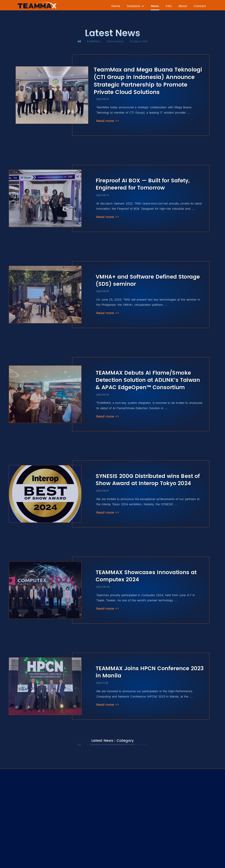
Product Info (139, 41)
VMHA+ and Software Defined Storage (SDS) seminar (148, 280)
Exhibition (94, 41)
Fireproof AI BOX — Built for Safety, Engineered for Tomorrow (143, 184)
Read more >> (108, 121)
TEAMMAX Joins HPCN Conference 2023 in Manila (150, 672)
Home (116, 6)
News (155, 6)
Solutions (134, 6)
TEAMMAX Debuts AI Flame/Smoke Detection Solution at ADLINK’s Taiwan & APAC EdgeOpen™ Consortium (148, 380)
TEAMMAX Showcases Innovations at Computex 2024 (146, 576)
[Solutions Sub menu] (143, 5)
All (79, 41)
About (183, 6)
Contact (200, 6)
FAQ (169, 6)
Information (115, 41)
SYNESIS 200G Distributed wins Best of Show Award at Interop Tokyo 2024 (148, 480)
